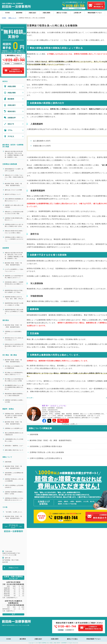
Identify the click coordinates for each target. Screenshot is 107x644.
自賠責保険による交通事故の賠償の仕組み (14, 474)
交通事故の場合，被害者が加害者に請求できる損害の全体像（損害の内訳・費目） (14, 416)
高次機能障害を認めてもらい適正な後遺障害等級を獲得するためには (14, 387)
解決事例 (19, 13)
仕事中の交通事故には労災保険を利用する (14, 486)
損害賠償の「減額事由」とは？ (14, 446)
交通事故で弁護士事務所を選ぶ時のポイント (14, 219)
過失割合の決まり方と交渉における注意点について (14, 339)
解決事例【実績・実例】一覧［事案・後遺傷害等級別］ (13, 185)
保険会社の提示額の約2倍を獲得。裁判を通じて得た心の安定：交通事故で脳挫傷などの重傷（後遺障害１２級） (14, 154)
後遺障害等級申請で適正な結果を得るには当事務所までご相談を (14, 311)
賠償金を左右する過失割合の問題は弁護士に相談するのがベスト (14, 346)
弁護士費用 (46, 13)
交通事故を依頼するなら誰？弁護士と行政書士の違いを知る (14, 225)
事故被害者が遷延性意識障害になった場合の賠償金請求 (14, 395)
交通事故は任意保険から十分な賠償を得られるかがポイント (14, 499)
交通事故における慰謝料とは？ (14, 428)
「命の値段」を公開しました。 (14, 512)
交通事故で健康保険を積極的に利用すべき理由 (14, 493)
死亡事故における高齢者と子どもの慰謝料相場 (14, 367)
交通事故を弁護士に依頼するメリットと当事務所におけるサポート (14, 239)
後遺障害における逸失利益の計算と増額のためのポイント (14, 277)
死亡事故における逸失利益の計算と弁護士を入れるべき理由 (14, 380)
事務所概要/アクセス (95, 13)
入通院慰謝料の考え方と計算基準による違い (14, 440)
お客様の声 (77, 13)
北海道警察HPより (12, 598)
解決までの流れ (62, 13)
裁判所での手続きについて (13, 194)
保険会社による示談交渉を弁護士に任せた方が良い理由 (14, 213)
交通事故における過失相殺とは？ (13, 332)
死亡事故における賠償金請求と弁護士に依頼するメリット (14, 374)
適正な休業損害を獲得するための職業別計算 (14, 434)
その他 (5, 507)
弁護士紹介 (32, 13)
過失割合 (6, 320)
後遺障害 (6, 248)
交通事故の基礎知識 (10, 164)
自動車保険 (8, 462)
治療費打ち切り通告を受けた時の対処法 (14, 206)
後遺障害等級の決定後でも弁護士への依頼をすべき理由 (14, 304)
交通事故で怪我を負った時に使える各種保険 (14, 480)
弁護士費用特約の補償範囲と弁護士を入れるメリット (14, 200)
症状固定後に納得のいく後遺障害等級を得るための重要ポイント (14, 284)
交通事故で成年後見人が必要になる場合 (14, 401)
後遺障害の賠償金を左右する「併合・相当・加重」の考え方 (14, 298)
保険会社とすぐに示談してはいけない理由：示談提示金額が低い (14, 177)
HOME (7, 13)
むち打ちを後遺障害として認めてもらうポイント (14, 270)
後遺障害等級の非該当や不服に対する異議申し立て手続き (14, 291)
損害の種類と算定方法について (14, 450)
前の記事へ (30, 398)
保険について (7, 457)
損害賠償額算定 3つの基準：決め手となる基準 (14, 170)
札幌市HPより (11, 611)
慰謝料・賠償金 (8, 409)
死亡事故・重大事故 (10, 355)
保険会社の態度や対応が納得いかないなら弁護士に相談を (14, 232)
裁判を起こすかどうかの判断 (13, 190)
